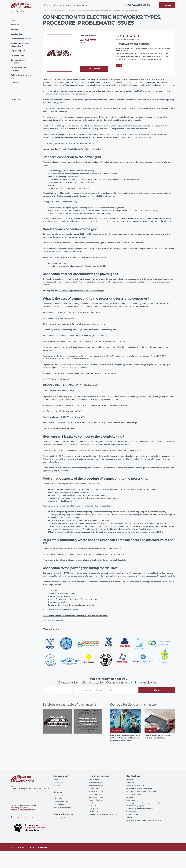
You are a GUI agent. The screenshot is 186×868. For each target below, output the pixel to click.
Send (157, 690)
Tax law (129, 817)
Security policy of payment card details (103, 815)
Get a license (58, 799)
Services (49, 705)
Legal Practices (17, 55)
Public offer (93, 806)
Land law (130, 797)
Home (13, 20)
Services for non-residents (18, 61)
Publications (58, 783)
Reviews (14, 29)
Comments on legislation (77, 11)
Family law (130, 783)
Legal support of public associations (139, 788)
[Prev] (118, 66)
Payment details (59, 818)
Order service (94, 69)
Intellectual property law (135, 806)
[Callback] (167, 5)
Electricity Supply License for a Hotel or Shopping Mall (82, 149)
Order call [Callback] (15, 99)
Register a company (61, 802)
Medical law (131, 780)
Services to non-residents (63, 807)
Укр (12, 11)
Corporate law (132, 812)
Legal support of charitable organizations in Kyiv (144, 803)
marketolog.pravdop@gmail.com (23, 810)
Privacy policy (94, 809)
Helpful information (96, 783)
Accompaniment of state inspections (140, 809)
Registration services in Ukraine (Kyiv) (21, 45)
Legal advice (16, 34)
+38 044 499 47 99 (138, 5)
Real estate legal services (135, 785)
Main (44, 11)
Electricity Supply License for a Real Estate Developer (81, 291)
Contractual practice (134, 794)
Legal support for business (18, 69)
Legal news (93, 803)
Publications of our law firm (21, 76)
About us (15, 25)
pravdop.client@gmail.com (26, 805)
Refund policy (94, 812)
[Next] (121, 66)
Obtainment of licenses (21, 39)
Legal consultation (60, 796)
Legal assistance (132, 800)
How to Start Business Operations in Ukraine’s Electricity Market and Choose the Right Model (125, 738)
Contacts (15, 82)
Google (136, 39)
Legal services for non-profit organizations (142, 791)
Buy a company (18, 51)
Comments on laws (96, 797)
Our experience (94, 794)
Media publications (96, 800)
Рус (17, 11)
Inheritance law (132, 815)
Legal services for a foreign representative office (144, 820)
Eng (22, 11)
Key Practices (94, 780)
